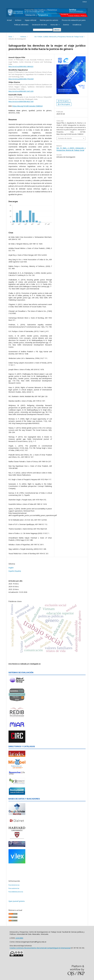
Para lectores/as (14, 885)
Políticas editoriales (21, 25)
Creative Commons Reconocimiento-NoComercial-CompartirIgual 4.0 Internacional (40, 948)
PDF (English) (64, 101)
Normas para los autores (49, 20)
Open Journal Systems (17, 901)
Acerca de (54, 25)
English (11, 568)
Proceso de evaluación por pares (74, 20)
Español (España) (15, 571)
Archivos (18, 20)
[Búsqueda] (43, 30)
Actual (9, 20)
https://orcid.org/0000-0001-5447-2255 (21, 91)
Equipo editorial (31, 20)
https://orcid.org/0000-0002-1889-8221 (21, 66)
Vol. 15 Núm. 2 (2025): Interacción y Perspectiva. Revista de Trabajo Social (59, 37)
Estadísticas (77, 25)
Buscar (57, 30)
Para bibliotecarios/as (16, 892)
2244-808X (19, 938)
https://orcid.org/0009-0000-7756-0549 (21, 79)
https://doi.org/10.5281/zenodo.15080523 (27, 106)
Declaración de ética (39, 25)
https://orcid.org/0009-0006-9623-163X (21, 102)
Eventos (66, 25)
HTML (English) (65, 104)
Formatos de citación (65, 138)
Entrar (85, 2)
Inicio (10, 37)
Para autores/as (14, 888)
